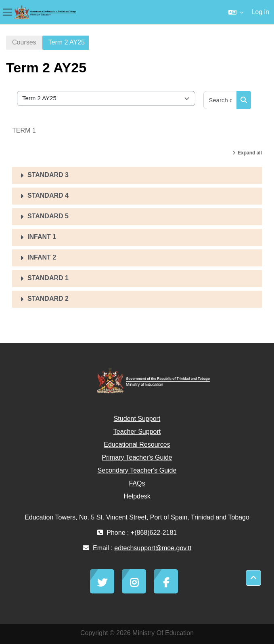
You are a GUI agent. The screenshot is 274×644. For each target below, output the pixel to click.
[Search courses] (220, 100)
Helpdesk (137, 496)
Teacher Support (137, 432)
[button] (236, 12)
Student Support (137, 419)
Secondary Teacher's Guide (137, 470)
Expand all (250, 153)
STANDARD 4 (48, 195)
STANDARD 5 (48, 216)
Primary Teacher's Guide (137, 457)
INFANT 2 (42, 257)
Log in (260, 12)
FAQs (137, 483)
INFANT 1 (42, 237)
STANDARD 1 (48, 278)
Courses (24, 42)
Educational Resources (137, 444)
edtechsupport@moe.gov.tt (153, 548)
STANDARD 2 (48, 299)
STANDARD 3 (48, 175)
